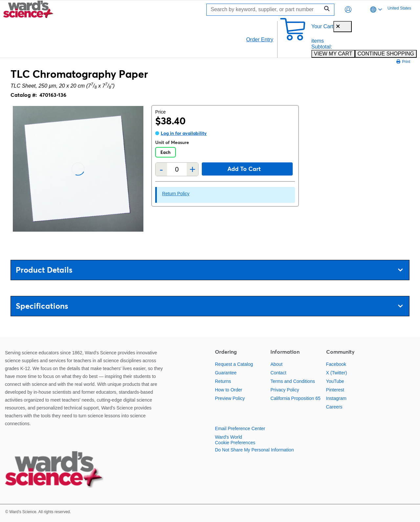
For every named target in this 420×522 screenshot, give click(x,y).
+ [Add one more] (192, 169)
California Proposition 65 (295, 398)
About (276, 364)
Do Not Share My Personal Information (254, 450)
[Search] (265, 10)
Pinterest (335, 390)
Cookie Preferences (235, 443)
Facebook (336, 364)
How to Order (229, 390)
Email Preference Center (240, 428)
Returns (223, 381)
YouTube (335, 381)
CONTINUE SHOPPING (386, 54)
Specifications (209, 306)
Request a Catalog (234, 364)
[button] (348, 10)
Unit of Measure (172, 142)
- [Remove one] (161, 169)
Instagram (336, 398)
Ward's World (229, 437)
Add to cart (244, 169)
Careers (334, 407)
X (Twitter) (337, 373)
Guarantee (226, 373)
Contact (278, 373)
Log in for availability (184, 133)
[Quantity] (177, 169)
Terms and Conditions (293, 381)
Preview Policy (230, 398)
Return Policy (176, 194)
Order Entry (260, 40)
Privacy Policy (285, 390)
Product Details (209, 270)
